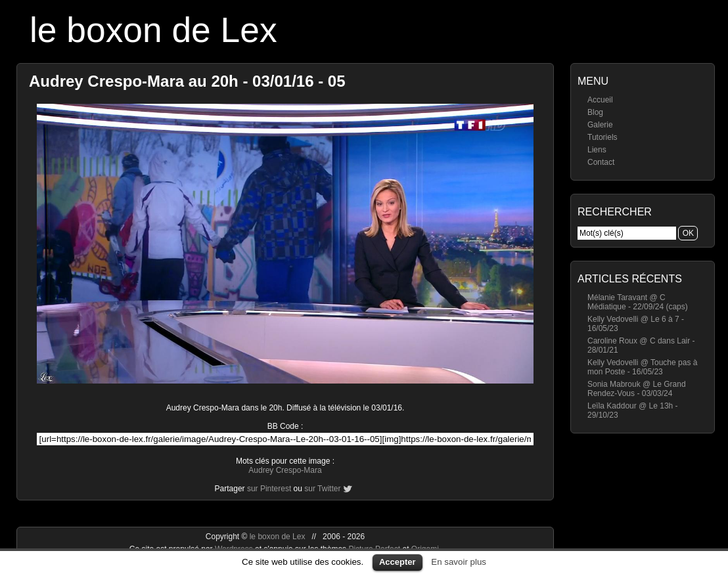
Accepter (398, 562)
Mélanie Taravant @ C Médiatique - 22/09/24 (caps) (638, 302)
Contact (601, 162)
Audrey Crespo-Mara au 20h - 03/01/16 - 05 (187, 81)
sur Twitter (322, 489)
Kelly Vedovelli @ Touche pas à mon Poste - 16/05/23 (642, 367)
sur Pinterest (269, 489)
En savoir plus (459, 562)
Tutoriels (603, 137)
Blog (595, 112)
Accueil (600, 100)
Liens (597, 150)
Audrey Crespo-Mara (285, 470)
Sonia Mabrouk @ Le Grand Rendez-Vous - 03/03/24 (637, 389)
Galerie (600, 125)
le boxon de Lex (153, 30)
